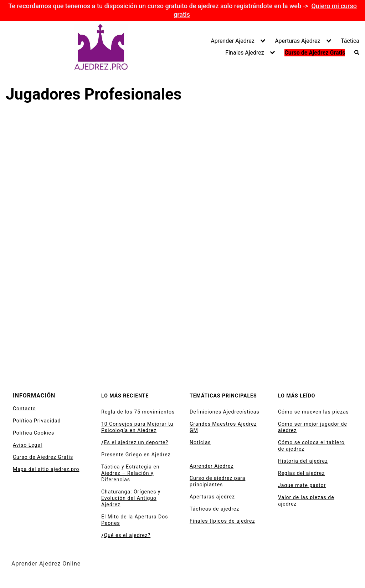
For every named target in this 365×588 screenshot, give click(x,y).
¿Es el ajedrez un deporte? (135, 442)
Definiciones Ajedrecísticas (225, 412)
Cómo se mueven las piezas (313, 412)
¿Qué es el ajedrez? (126, 535)
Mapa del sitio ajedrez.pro (46, 469)
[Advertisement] (138, 166)
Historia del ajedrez (303, 461)
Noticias (200, 442)
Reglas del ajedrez (301, 473)
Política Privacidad (37, 421)
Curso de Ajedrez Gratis (315, 53)
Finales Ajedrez (245, 53)
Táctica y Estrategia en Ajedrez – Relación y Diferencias (130, 473)
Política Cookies (34, 433)
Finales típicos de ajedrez (222, 521)
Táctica (350, 41)
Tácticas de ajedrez (214, 509)
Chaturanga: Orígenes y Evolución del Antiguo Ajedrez (131, 498)
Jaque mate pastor (302, 485)
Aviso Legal (28, 445)
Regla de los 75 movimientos (138, 412)
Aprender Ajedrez (232, 41)
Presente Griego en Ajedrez (136, 455)
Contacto (24, 409)
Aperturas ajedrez (212, 497)
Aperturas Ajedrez (297, 41)
